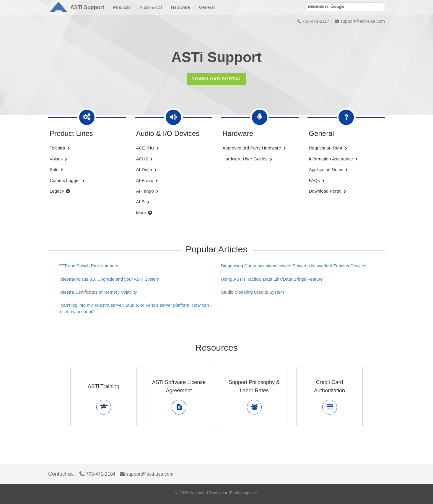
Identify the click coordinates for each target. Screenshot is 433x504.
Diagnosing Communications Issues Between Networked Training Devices (294, 266)
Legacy (60, 191)
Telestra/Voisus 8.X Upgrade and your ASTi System (109, 279)
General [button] (207, 7)
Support (87, 7)
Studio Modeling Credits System (252, 292)
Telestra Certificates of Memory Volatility (98, 292)
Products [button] (122, 7)
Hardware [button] (181, 7)
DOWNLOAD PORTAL (216, 79)
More (144, 213)
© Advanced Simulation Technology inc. (216, 493)
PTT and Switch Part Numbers (88, 266)
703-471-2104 (314, 21)
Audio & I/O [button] (151, 7)
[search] (345, 7)
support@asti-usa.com (360, 21)
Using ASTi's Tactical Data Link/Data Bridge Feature (272, 279)
